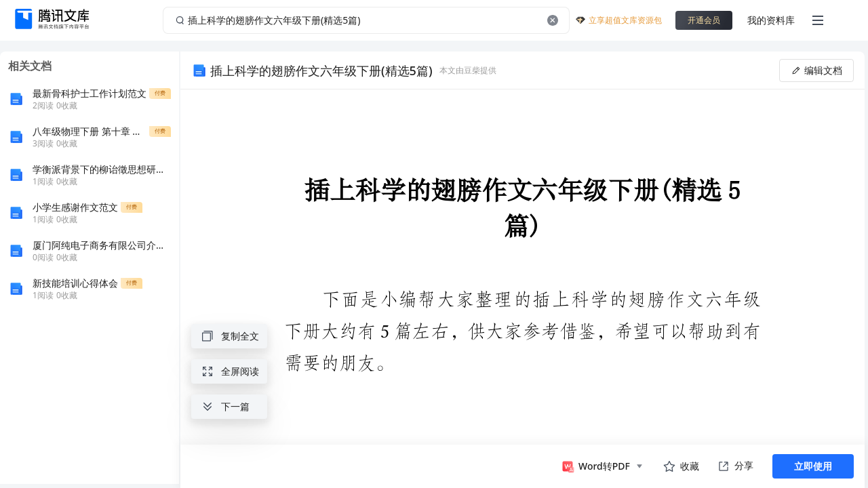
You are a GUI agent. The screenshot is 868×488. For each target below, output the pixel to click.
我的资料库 (771, 20)
